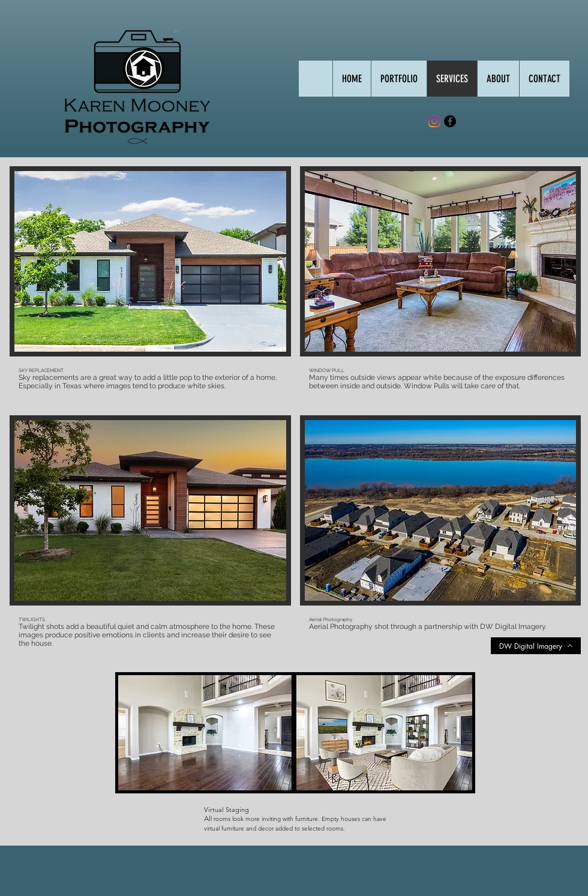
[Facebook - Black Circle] (450, 121)
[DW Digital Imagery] (536, 646)
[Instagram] (434, 121)
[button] (399, 79)
